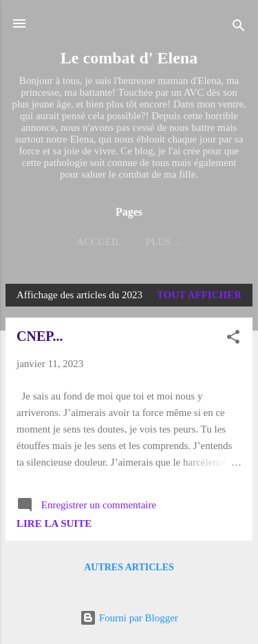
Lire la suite (54, 523)
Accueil (99, 242)
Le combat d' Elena (129, 58)
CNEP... (40, 336)
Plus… (164, 242)
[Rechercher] (239, 28)
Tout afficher (199, 295)
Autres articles (129, 567)
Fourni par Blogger (129, 618)
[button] (233, 339)
